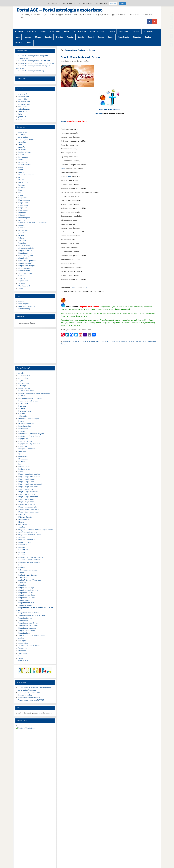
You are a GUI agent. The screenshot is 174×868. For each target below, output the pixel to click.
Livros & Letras (24, 467)
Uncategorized (24, 286)
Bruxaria (22, 408)
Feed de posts (24, 304)
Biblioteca (22, 406)
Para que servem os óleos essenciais (32, 223)
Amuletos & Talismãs (136, 320)
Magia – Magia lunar (26, 499)
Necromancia (24, 520)
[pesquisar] (32, 323)
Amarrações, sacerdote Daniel (30, 693)
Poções (21, 225)
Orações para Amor (68, 309)
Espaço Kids (23, 439)
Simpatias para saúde (27, 631)
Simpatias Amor (67, 320)
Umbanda (18, 43)
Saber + (91, 37)
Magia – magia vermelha (28, 507)
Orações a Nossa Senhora (109, 109)
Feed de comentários (27, 306)
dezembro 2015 (24, 101)
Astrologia (22, 386)
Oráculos (59, 37)
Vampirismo (23, 653)
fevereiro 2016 (24, 97)
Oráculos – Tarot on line (27, 540)
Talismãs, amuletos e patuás (29, 646)
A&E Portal (19, 31)
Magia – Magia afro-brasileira (29, 477)
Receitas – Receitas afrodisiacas (31, 557)
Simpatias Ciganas (25, 251)
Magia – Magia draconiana (28, 492)
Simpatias (137, 37)
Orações (48, 37)
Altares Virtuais (24, 376)
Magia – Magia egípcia (27, 494)
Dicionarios (23, 162)
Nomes (38, 37)
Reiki (20, 565)
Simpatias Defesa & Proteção (29, 613)
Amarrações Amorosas (27, 690)
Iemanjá (21, 185)
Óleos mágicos (24, 525)
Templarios (23, 648)
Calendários (23, 416)
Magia (17, 37)
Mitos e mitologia (25, 517)
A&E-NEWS (32, 31)
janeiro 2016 (23, 99)
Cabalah (22, 414)
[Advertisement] (35, 346)
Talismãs (22, 283)
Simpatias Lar (24, 620)
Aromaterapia (24, 383)
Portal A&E (22, 228)
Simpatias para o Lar (73, 325)
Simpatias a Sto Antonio (121, 323)
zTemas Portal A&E (26, 661)
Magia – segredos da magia (29, 509)
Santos (111, 37)
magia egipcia (24, 203)
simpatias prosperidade (27, 261)
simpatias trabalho (25, 273)
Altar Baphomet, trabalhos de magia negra (35, 687)
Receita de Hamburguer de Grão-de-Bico (34, 61)
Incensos (22, 188)
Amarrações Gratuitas (27, 140)
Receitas (70, 37)
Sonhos (148, 37)
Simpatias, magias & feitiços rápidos (133, 313)
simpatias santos (25, 268)
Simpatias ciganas (92, 320)
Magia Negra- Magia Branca (29, 698)
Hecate (21, 180)
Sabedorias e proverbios (28, 570)
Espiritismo (23, 446)
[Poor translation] (8, 834)
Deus (63, 169)
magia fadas (23, 205)
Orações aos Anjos (108, 307)
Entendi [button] (122, 3)
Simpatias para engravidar (141, 323)
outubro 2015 (23, 107)
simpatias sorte (24, 271)
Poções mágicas (25, 542)
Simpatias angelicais (103, 323)
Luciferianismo (24, 469)
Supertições (23, 643)
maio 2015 (22, 119)
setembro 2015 (24, 109)
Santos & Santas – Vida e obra (30, 580)
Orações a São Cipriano (86, 309)
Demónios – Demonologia (29, 419)
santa (74, 287)
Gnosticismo (23, 456)
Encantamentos (82, 316)
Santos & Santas (25, 578)
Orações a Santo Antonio (105, 309)
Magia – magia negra (26, 502)
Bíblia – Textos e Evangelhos (29, 401)
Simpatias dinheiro (25, 253)
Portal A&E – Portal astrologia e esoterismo (60, 10)
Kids (20, 190)
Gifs (20, 177)
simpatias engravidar (26, 256)
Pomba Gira (23, 545)
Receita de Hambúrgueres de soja (31, 71)
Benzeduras (147, 307)
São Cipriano (23, 240)
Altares (43, 31)
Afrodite (110, 313)
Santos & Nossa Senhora (28, 575)
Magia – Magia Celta (26, 482)
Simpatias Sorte (24, 633)
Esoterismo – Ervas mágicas (29, 436)
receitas (21, 235)
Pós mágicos (23, 230)
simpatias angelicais (26, 248)
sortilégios (22, 278)
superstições (23, 281)
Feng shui (22, 172)
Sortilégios (22, 641)
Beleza (76, 313)
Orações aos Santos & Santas (30, 535)
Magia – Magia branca (27, 479)
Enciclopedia (23, 429)
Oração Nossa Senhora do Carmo (80, 58)
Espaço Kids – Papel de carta (29, 444)
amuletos (22, 142)
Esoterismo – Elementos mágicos (31, 434)
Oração (63, 121)
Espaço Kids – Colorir (26, 441)
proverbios (22, 233)
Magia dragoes (24, 200)
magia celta (23, 198)
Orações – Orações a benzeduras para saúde (36, 530)
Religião (81, 37)
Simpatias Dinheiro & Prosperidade (81, 323)
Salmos (101, 37)
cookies (21, 160)
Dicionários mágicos (26, 424)
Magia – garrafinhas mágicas (29, 474)
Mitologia (22, 215)
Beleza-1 (22, 396)
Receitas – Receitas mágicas (29, 562)
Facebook (18, 818)
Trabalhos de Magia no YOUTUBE (31, 700)
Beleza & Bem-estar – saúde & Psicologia (34, 393)
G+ (27, 818)
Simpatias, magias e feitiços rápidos (32, 636)
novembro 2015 (24, 104)
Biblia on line (23, 403)
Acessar (21, 301)
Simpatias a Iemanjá (26, 588)
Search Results (123, 37)
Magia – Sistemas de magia (29, 512)
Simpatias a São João (26, 593)
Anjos (66, 31)
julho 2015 (22, 114)
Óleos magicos (24, 218)
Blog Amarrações (25, 695)
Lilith (20, 192)
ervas (20, 167)
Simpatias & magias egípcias (116, 320)
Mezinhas (27, 37)
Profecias (22, 552)
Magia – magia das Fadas (28, 487)
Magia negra (23, 210)
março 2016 (23, 94)
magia (21, 195)
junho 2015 (23, 117)
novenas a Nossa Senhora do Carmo (96, 341)
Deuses (112, 31)
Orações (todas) (123, 309)
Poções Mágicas (100, 313)
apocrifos (22, 147)
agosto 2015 (23, 112)
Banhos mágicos (79, 31)
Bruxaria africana (25, 411)
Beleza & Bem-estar (97, 31)
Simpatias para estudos (27, 628)
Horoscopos (148, 31)
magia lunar (23, 208)
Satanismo (22, 583)
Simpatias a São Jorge (27, 595)
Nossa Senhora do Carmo (73, 341)
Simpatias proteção (26, 263)
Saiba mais (113, 3)
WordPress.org (24, 309)
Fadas (21, 170)
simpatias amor (24, 246)
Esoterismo (123, 31)
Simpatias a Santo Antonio (28, 590)
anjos (20, 145)
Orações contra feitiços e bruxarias (129, 307)
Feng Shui (136, 31)
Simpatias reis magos (26, 266)
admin (76, 61)
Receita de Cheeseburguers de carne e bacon (36, 63)
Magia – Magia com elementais (30, 484)
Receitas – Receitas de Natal (29, 560)
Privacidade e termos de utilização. (31, 794)
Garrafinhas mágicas (26, 175)
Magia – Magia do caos (27, 489)
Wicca (29, 43)
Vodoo (21, 656)
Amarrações (55, 31)
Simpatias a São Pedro (27, 598)
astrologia (22, 150)
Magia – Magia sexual (27, 504)
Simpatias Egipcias (25, 618)
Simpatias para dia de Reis (28, 623)
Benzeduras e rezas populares (30, 398)
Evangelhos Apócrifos (27, 449)
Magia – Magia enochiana (28, 497)
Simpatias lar (23, 258)
